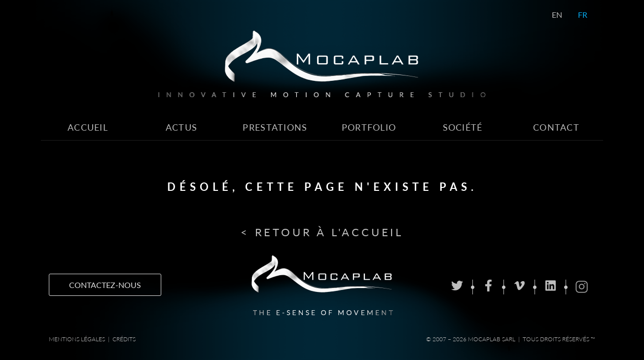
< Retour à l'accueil (322, 232)
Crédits (124, 339)
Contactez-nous (105, 285)
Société (463, 127)
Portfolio (369, 127)
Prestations (275, 127)
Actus (181, 127)
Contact (556, 127)
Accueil (88, 127)
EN (557, 15)
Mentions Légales (77, 339)
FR (583, 15)
